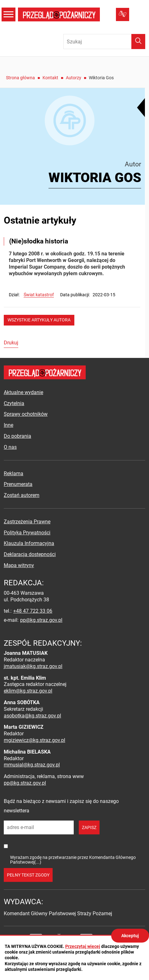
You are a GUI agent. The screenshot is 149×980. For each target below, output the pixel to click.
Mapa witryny (19, 565)
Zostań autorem (22, 495)
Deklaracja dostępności (30, 554)
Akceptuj (130, 936)
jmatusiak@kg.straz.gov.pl (33, 666)
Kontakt (50, 78)
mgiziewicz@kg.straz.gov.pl (34, 740)
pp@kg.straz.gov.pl (41, 620)
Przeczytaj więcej (83, 946)
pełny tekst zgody (28, 875)
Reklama (14, 473)
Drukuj (11, 343)
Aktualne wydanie (23, 392)
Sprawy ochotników (26, 414)
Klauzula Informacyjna (29, 543)
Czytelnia (14, 403)
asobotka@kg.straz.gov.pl (32, 716)
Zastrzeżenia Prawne (27, 522)
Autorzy (74, 78)
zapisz (89, 827)
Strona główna (20, 78)
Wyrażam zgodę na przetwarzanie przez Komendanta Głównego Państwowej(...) (73, 860)
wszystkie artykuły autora (39, 320)
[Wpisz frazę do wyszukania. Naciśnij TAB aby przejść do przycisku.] (104, 42)
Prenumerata (18, 484)
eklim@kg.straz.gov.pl (28, 691)
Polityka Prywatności (27, 533)
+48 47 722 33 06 (33, 611)
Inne (9, 425)
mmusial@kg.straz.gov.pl (32, 765)
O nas (10, 447)
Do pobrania (17, 436)
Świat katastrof (39, 295)
